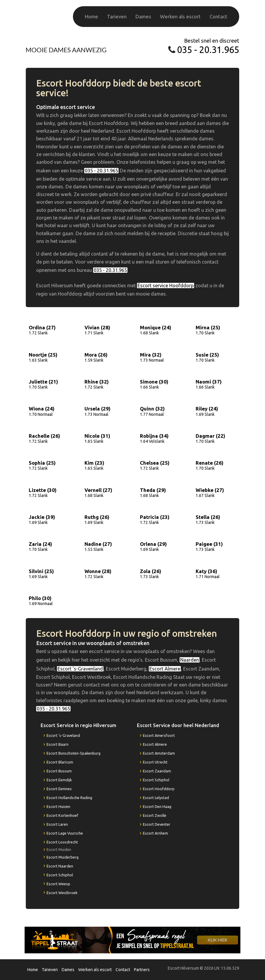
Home (91, 16)
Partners (142, 970)
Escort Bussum (59, 771)
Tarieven (117, 16)
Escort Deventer (157, 824)
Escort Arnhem (155, 833)
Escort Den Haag (157, 806)
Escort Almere (165, 669)
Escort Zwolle (155, 815)
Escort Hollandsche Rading (69, 798)
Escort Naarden (60, 866)
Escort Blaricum (60, 762)
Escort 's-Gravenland (80, 669)
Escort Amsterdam (159, 753)
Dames (143, 16)
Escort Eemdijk (59, 780)
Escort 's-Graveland (63, 735)
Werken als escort (180, 16)
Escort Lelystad (156, 798)
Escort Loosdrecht (62, 842)
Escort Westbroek (62, 893)
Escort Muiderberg (63, 857)
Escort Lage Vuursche (65, 833)
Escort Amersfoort (159, 735)
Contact (218, 16)
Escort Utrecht (155, 762)
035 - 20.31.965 (208, 50)
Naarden (190, 660)
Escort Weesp (58, 884)
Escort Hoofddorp (159, 789)
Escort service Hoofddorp (166, 286)
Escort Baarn (58, 744)
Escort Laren (57, 824)
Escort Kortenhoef (62, 815)
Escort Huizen (58, 806)
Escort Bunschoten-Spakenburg (74, 753)
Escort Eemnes (59, 789)
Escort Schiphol (60, 875)
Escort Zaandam (157, 771)
